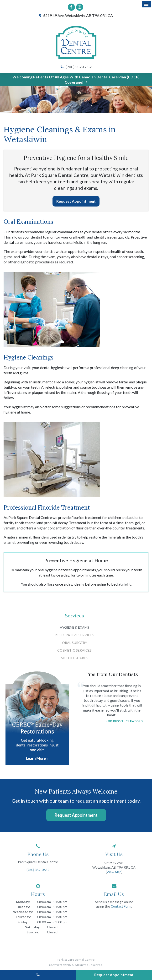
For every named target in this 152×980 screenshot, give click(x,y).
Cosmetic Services (74, 650)
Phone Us (38, 854)
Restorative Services (74, 635)
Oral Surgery (75, 643)
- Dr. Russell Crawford (124, 721)
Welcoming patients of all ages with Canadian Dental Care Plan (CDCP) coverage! (76, 79)
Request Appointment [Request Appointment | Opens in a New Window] (76, 201)
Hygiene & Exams (75, 627)
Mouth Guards (75, 658)
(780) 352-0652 (79, 67)
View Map (114, 872)
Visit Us (114, 854)
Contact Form (121, 906)
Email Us (114, 894)
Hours (38, 894)
